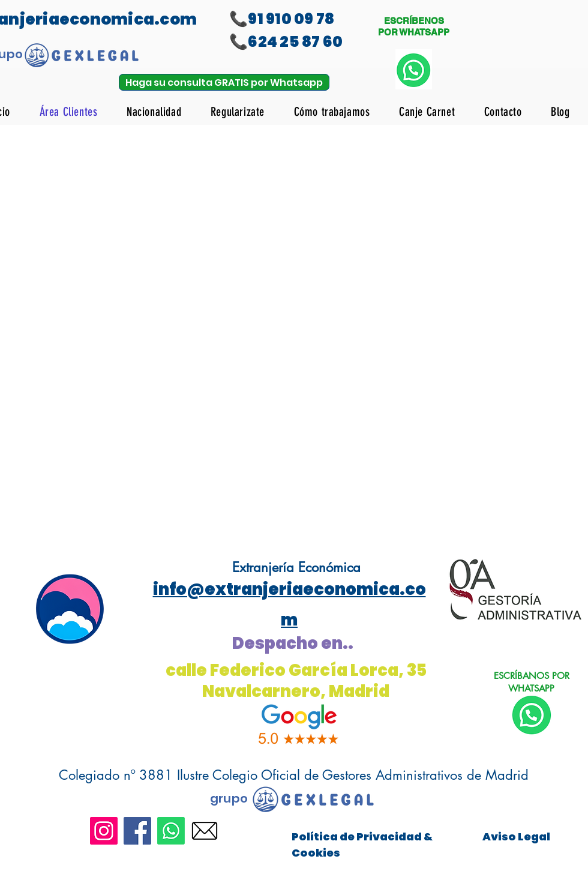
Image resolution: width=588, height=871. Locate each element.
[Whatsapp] (171, 831)
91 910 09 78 (291, 19)
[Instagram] (104, 831)
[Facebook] (137, 831)
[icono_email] (205, 831)
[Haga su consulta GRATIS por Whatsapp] (224, 82)
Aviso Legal (516, 836)
